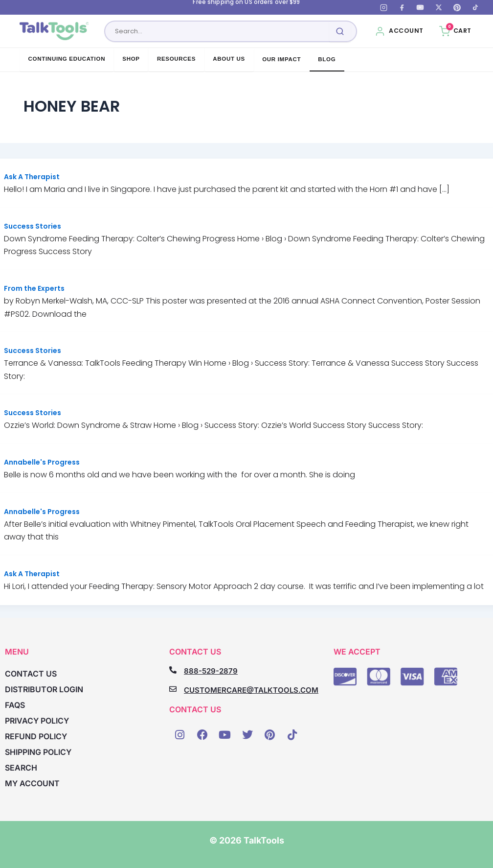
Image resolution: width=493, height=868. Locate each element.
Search (21, 768)
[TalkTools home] (54, 31)
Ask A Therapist (32, 177)
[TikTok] (475, 7)
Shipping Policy (38, 752)
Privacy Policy (37, 721)
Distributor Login (44, 690)
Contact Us (31, 674)
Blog (327, 59)
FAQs (15, 705)
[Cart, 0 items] (455, 31)
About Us (229, 59)
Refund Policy (36, 737)
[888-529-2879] (173, 670)
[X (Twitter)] (439, 7)
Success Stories (33, 226)
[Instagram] (383, 7)
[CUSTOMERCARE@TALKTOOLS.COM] (173, 689)
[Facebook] (402, 7)
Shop (131, 59)
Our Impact (281, 59)
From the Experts (34, 288)
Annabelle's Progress (42, 462)
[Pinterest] (457, 7)
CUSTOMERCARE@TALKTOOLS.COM (251, 690)
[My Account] (399, 31)
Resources (176, 59)
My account (32, 784)
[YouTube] (420, 7)
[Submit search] (340, 31)
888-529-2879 (211, 671)
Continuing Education (67, 59)
